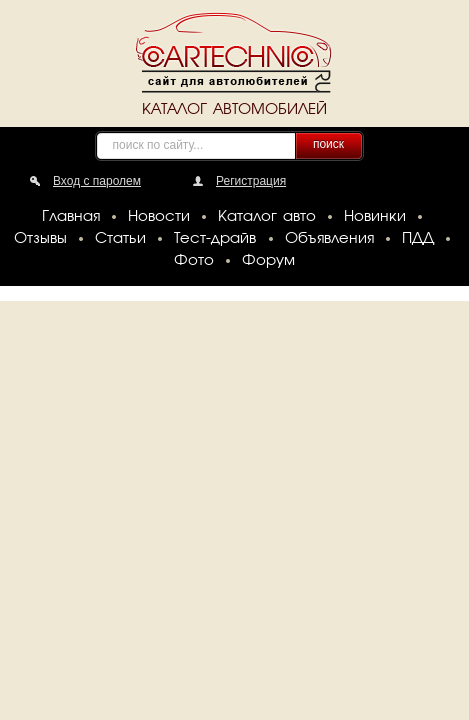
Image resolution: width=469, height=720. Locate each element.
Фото (194, 261)
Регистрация (251, 181)
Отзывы (40, 239)
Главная (71, 217)
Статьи (120, 239)
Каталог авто (267, 217)
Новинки (375, 217)
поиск (328, 144)
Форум (268, 261)
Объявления (329, 239)
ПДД (418, 239)
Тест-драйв (215, 239)
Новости (159, 217)
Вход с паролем (97, 181)
